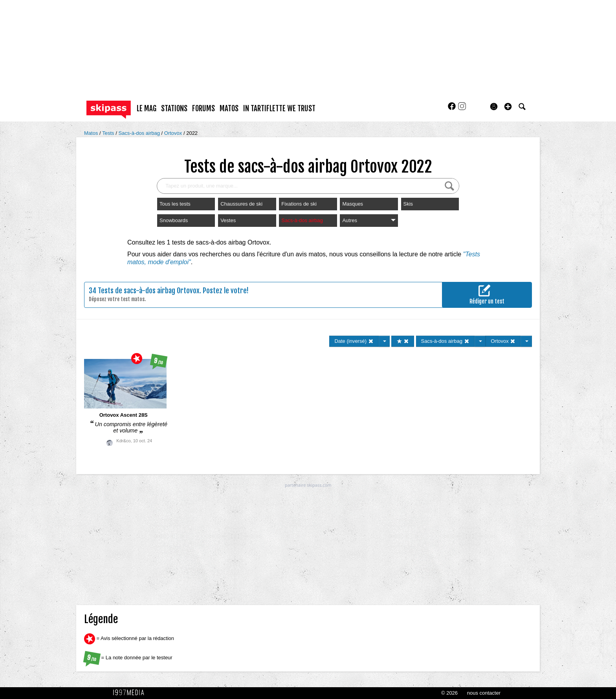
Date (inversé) (354, 341)
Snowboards (174, 220)
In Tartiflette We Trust (279, 109)
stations (174, 109)
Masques (353, 204)
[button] (508, 107)
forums (203, 109)
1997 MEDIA (131, 693)
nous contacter (484, 693)
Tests (109, 133)
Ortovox (174, 133)
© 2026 (449, 693)
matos (229, 109)
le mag (147, 109)
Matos (92, 133)
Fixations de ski (299, 204)
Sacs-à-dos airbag (140, 133)
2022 (192, 133)
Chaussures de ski (241, 204)
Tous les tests (175, 204)
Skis (408, 204)
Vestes (228, 220)
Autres (369, 220)
